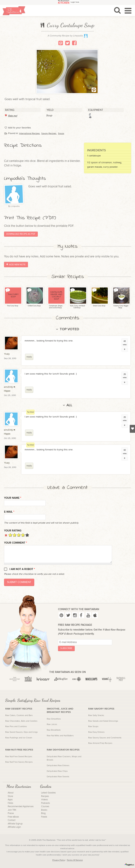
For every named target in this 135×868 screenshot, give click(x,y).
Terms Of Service (75, 860)
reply (29, 357)
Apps (10, 800)
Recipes (45, 796)
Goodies (46, 786)
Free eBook (13, 817)
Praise (11, 813)
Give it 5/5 (27, 535)
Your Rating (13, 531)
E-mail (9, 512)
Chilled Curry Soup (34, 306)
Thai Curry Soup (12, 306)
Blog (43, 813)
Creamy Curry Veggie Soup (121, 307)
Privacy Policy (59, 860)
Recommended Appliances (21, 807)
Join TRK (12, 810)
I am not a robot (22, 569)
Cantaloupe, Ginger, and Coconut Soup (56, 307)
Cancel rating (6, 535)
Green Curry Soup (99, 306)
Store (10, 796)
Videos (44, 800)
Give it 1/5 (10, 535)
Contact (12, 820)
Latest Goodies (48, 793)
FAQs (10, 803)
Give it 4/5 (23, 535)
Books (44, 810)
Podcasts (46, 803)
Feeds (44, 817)
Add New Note (16, 264)
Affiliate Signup (15, 824)
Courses (45, 807)
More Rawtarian (19, 786)
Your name (13, 498)
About (11, 793)
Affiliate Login (14, 827)
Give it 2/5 (15, 535)
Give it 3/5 (19, 535)
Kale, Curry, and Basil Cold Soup (77, 307)
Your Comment (15, 543)
